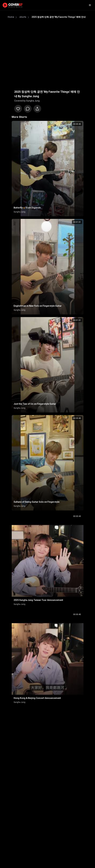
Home (11, 17)
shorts (23, 17)
